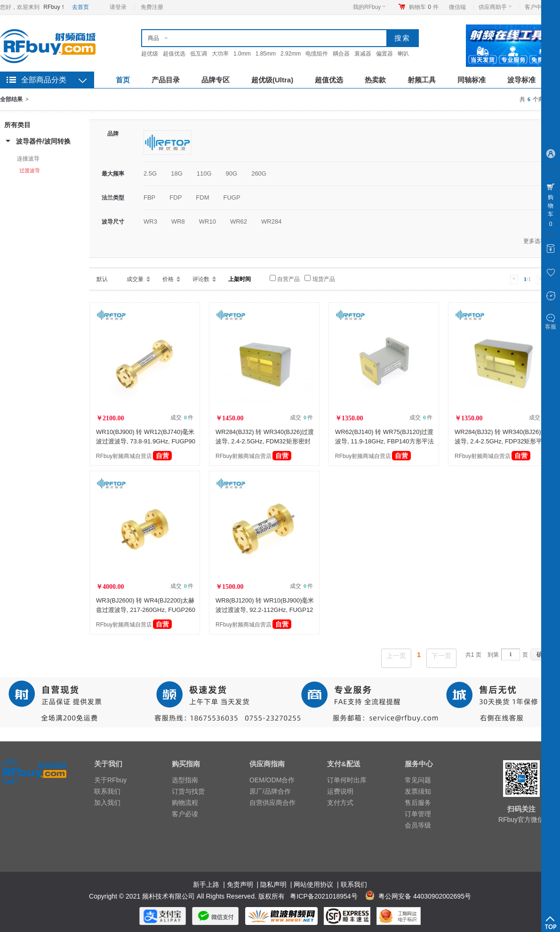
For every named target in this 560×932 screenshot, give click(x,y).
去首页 (80, 7)
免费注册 (152, 7)
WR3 (150, 221)
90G (232, 173)
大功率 (220, 54)
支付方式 (340, 803)
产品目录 (166, 80)
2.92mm (291, 54)
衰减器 (363, 54)
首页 (123, 80)
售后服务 (418, 803)
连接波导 (28, 159)
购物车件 (424, 7)
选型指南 (185, 780)
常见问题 (418, 780)
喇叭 (403, 54)
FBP (149, 197)
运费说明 (340, 791)
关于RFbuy (110, 780)
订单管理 (418, 814)
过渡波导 (30, 170)
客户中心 (539, 7)
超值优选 (174, 54)
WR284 (271, 221)
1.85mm (266, 54)
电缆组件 (317, 54)
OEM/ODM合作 (272, 780)
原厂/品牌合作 (270, 791)
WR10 (208, 221)
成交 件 (182, 418)
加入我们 (107, 803)
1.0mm (242, 54)
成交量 (135, 279)
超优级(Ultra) (272, 80)
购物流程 (185, 803)
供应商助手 (495, 7)
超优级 (150, 54)
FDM (202, 197)
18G (177, 173)
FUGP (232, 197)
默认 (102, 279)
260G (259, 173)
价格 (168, 279)
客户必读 (185, 814)
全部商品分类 (44, 80)
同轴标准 (472, 80)
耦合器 (341, 54)
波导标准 (521, 80)
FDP (176, 197)
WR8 (178, 221)
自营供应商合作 (272, 803)
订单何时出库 (347, 780)
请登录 (118, 7)
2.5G (150, 173)
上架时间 (240, 279)
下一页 (441, 656)
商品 (153, 38)
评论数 (201, 279)
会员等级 (418, 825)
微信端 (457, 7)
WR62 (239, 221)
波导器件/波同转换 (43, 141)
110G (204, 173)
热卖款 (375, 80)
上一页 (396, 656)
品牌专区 (216, 80)
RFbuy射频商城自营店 (134, 456)
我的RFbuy (369, 7)
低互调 (199, 54)
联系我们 (107, 791)
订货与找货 (188, 791)
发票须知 (418, 791)
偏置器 (384, 54)
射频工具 (422, 80)
